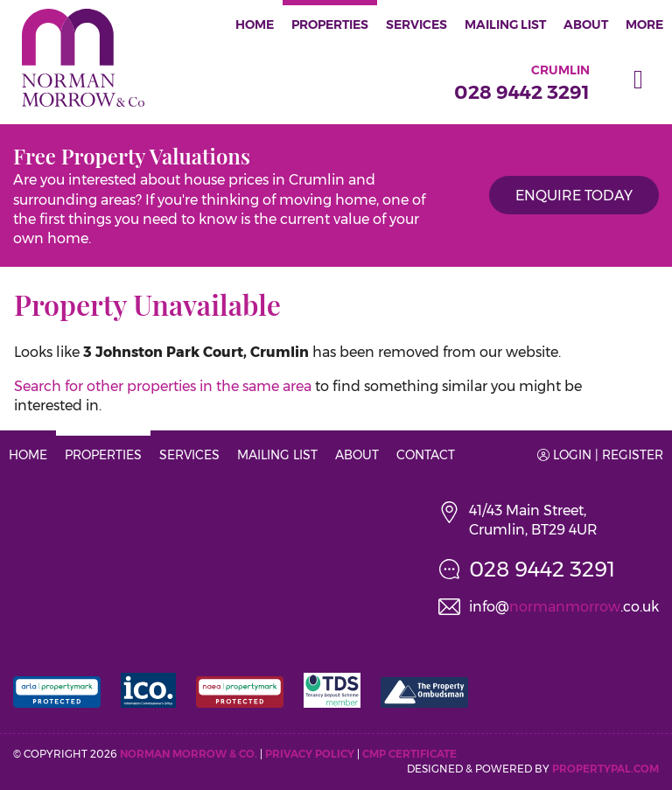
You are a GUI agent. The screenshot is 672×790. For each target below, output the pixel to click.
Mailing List (505, 24)
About (586, 24)
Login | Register (600, 455)
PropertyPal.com (605, 769)
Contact (426, 455)
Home (255, 24)
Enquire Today (574, 196)
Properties (330, 24)
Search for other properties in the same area (163, 386)
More (644, 24)
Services (416, 24)
